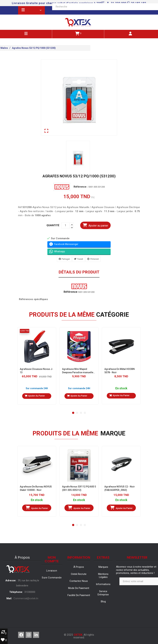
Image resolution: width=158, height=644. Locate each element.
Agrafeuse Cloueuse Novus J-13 (36, 371)
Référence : (81, 187)
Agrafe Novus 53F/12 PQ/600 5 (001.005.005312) (79, 488)
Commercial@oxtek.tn (26, 598)
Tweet (80, 259)
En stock (121, 388)
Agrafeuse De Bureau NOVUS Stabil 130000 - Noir (36, 488)
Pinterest (95, 259)
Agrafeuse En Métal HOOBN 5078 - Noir (120, 371)
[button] (73, 413)
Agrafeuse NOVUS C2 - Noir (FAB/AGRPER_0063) (120, 488)
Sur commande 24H (37, 388)
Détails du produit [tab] (79, 272)
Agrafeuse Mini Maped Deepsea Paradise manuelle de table (78, 371)
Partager (66, 259)
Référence (71, 292)
